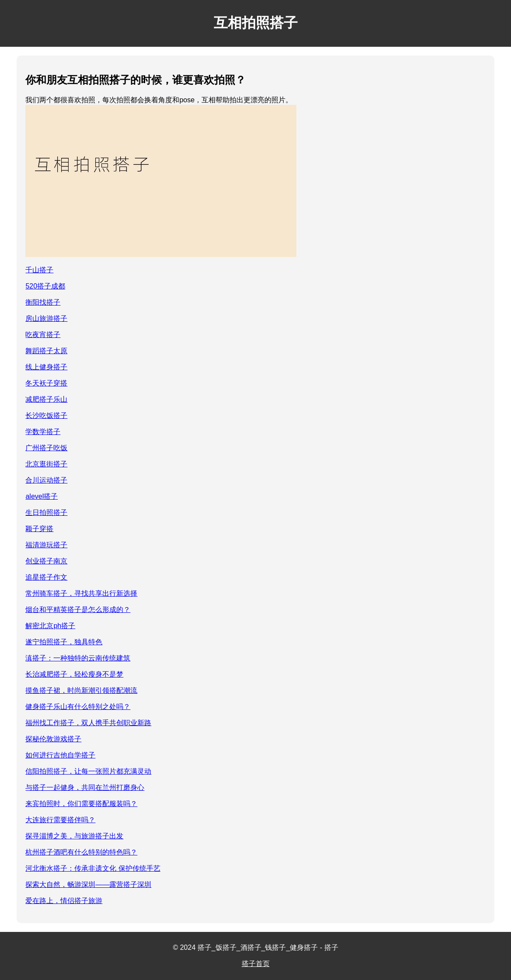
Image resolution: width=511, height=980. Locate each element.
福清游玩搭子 (46, 545)
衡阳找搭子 (43, 302)
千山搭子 (39, 270)
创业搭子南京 (46, 561)
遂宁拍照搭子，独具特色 (64, 642)
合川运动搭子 (46, 480)
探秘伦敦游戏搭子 (53, 739)
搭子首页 (256, 964)
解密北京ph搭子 (50, 626)
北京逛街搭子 (46, 464)
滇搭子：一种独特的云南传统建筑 (78, 658)
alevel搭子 (42, 496)
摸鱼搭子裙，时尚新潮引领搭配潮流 (81, 690)
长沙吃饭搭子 (46, 415)
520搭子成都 (45, 286)
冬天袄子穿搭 (46, 383)
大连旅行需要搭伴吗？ (60, 820)
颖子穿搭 (39, 529)
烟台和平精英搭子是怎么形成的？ (78, 610)
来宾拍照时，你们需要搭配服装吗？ (81, 804)
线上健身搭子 (46, 367)
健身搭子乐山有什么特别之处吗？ (78, 707)
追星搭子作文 (46, 577)
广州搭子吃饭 (46, 448)
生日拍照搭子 (46, 513)
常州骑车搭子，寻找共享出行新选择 (81, 593)
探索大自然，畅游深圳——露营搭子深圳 (88, 884)
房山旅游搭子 (46, 318)
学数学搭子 (43, 432)
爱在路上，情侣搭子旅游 (64, 901)
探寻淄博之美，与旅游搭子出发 (74, 836)
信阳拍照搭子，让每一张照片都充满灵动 (88, 771)
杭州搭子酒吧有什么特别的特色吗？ (81, 852)
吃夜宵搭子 (43, 335)
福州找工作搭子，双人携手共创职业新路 (88, 723)
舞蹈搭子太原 (46, 351)
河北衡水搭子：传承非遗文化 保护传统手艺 (93, 868)
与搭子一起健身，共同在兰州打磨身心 (85, 787)
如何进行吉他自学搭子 (60, 755)
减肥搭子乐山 (46, 399)
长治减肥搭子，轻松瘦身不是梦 (74, 674)
